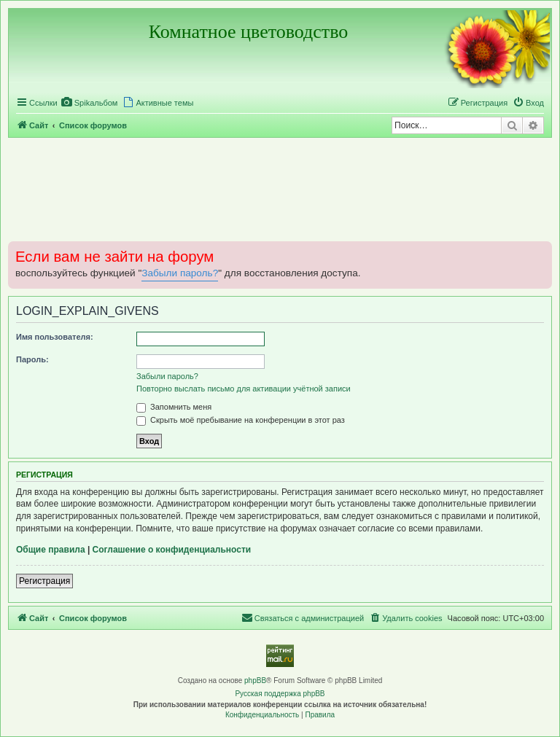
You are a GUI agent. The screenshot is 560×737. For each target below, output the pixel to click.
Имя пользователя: (55, 337)
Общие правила (51, 550)
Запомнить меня (174, 407)
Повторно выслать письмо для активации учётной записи (244, 389)
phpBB (255, 681)
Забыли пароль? (180, 273)
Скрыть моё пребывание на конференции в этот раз (241, 420)
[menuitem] (90, 103)
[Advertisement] (280, 189)
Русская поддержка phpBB (280, 694)
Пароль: (32, 359)
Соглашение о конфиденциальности (172, 550)
